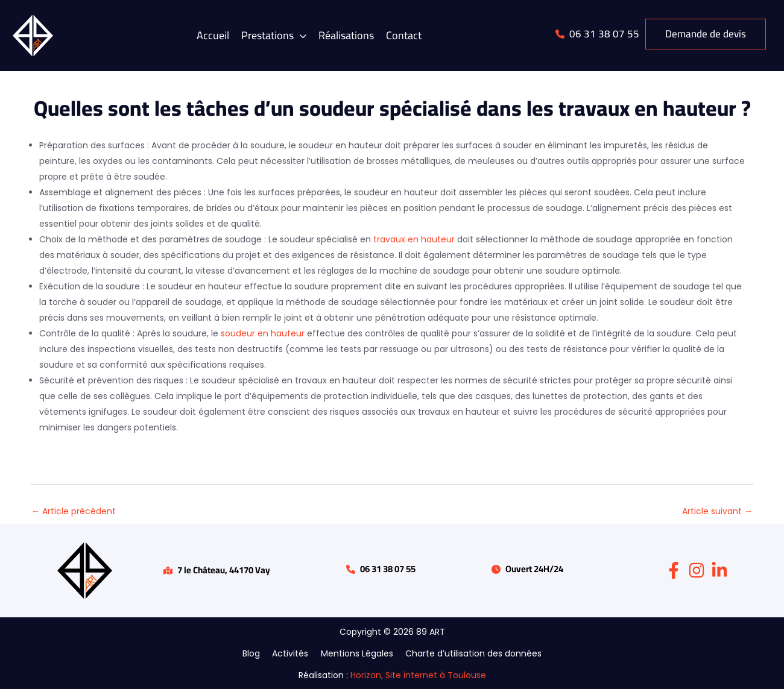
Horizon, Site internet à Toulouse (418, 675)
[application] (300, 35)
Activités (292, 653)
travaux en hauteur (414, 239)
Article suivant (717, 511)
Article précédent (74, 511)
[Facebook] (674, 570)
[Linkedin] (719, 570)
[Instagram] (697, 570)
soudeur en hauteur (263, 333)
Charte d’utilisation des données (468, 653)
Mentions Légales (355, 653)
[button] (274, 35)
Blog (257, 653)
